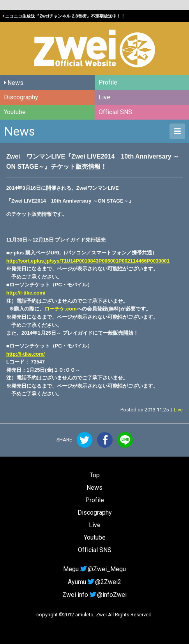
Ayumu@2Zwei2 (94, 582)
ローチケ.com (60, 309)
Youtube (15, 112)
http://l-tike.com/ (26, 293)
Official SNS (115, 112)
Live (104, 97)
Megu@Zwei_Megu (94, 569)
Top (95, 475)
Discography (21, 97)
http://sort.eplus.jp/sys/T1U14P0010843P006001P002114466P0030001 (88, 261)
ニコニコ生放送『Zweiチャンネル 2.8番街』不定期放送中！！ (65, 16)
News (15, 83)
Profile (108, 82)
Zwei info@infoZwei (94, 595)
